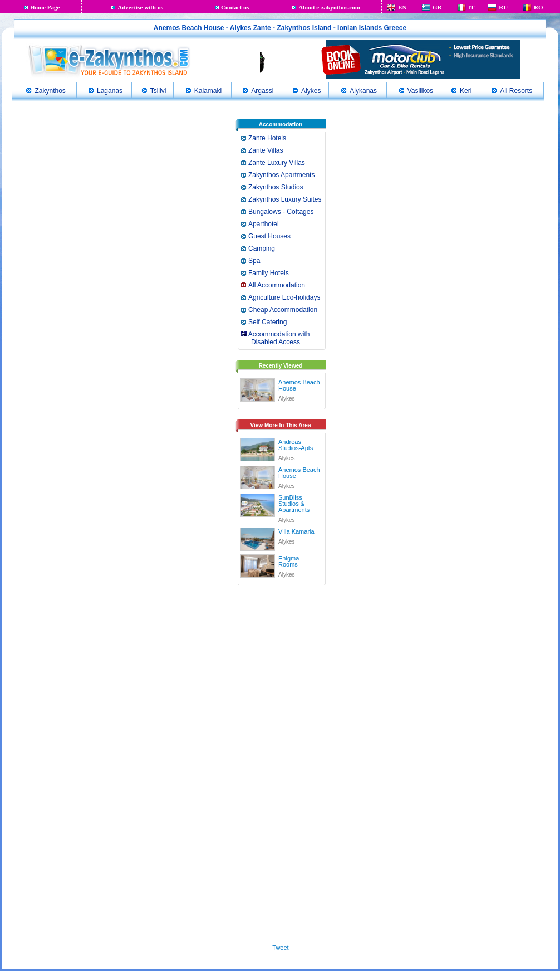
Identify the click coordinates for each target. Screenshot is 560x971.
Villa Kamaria (296, 531)
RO (539, 7)
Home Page (45, 7)
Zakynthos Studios (276, 187)
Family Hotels (269, 273)
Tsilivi (158, 91)
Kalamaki (208, 91)
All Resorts (516, 91)
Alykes (311, 91)
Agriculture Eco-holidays (284, 297)
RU (503, 7)
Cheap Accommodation (283, 310)
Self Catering (267, 322)
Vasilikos (420, 91)
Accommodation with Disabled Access (275, 338)
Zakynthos (50, 91)
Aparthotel (264, 224)
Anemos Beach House (299, 385)
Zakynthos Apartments (281, 175)
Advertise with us (140, 7)
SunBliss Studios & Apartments (294, 504)
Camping (262, 248)
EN (402, 7)
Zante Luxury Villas (277, 163)
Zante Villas (266, 150)
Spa (254, 261)
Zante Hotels (267, 138)
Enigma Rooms (289, 561)
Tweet (280, 948)
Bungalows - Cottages (281, 212)
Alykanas (363, 91)
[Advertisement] (281, 763)
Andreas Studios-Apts (296, 445)
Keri (466, 91)
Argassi (262, 91)
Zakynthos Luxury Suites (285, 199)
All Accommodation (277, 285)
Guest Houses (269, 236)
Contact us (235, 7)
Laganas (110, 91)
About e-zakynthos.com (329, 7)
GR (437, 7)
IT (471, 7)
